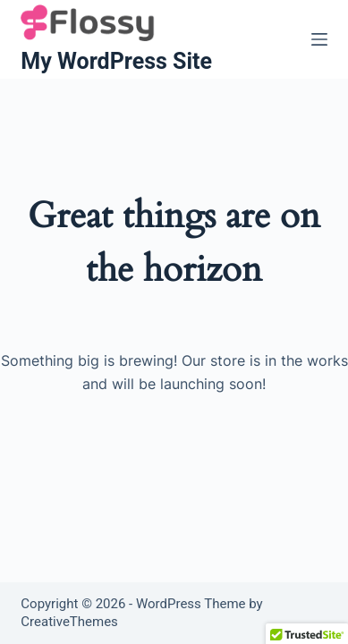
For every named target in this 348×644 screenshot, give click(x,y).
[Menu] (319, 39)
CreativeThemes (69, 622)
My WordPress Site (116, 61)
